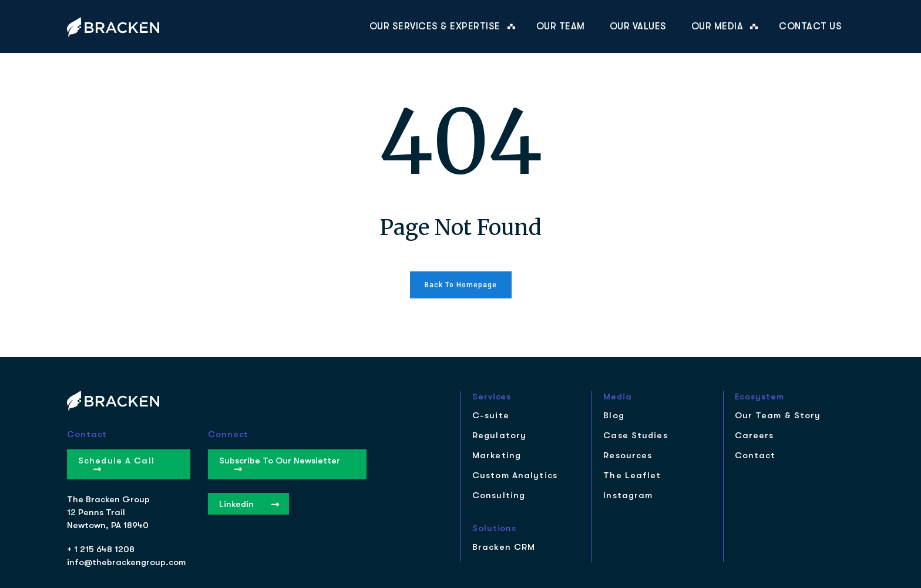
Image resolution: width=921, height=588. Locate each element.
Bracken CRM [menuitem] (504, 547)
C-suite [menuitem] (491, 416)
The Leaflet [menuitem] (632, 476)
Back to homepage (461, 285)
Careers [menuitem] (754, 436)
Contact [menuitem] (755, 456)
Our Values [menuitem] (638, 26)
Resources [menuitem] (628, 456)
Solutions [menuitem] (494, 528)
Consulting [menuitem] (499, 495)
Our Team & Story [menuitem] (778, 416)
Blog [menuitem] (614, 416)
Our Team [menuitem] (561, 26)
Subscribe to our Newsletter (280, 463)
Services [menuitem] (492, 397)
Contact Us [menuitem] (810, 26)
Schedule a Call (116, 463)
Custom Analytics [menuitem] (515, 476)
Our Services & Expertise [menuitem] (435, 26)
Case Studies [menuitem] (635, 436)
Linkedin (249, 504)
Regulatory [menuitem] (499, 436)
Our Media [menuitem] (717, 26)
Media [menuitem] (618, 397)
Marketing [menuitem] (497, 456)
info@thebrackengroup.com (126, 562)
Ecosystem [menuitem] (759, 397)
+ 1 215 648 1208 (101, 549)
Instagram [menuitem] (628, 495)
